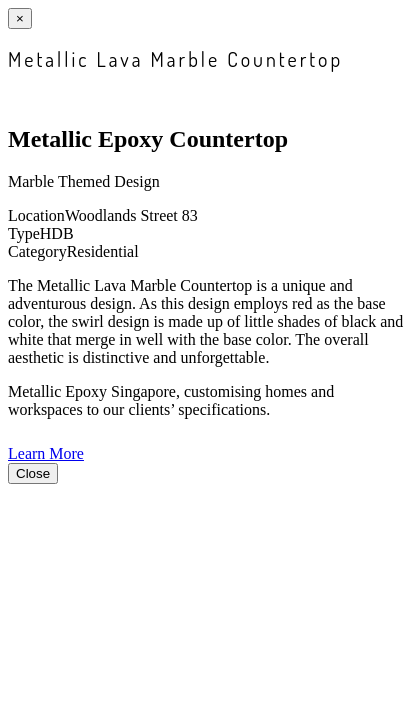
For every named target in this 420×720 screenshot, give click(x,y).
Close (33, 473)
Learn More (46, 453)
